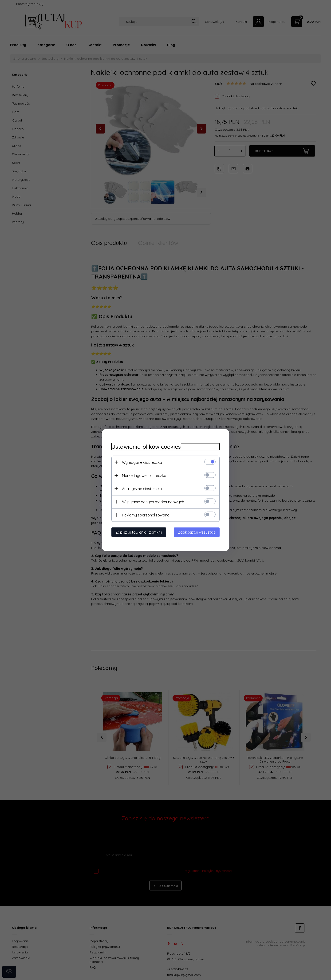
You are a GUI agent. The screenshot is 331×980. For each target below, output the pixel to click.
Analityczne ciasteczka (142, 488)
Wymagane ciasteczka (142, 462)
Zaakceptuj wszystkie (197, 532)
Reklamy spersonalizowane (146, 515)
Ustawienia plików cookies (146, 447)
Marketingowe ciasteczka (144, 475)
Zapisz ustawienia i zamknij (139, 532)
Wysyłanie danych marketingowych (153, 502)
